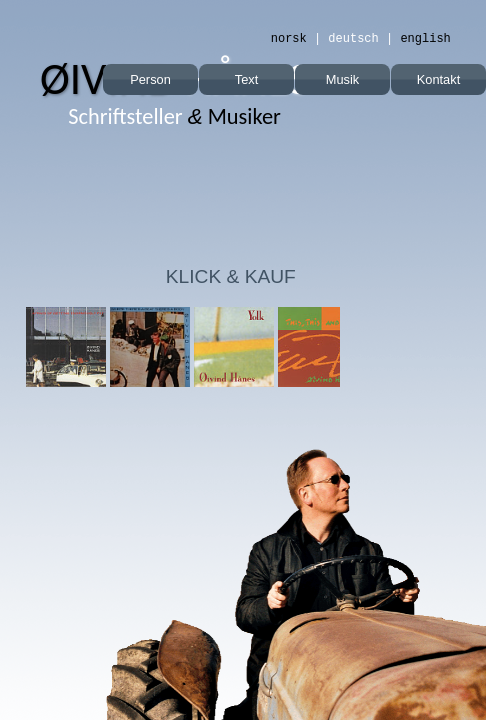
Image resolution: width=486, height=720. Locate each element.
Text (246, 79)
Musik (342, 79)
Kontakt (438, 79)
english (425, 39)
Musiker (174, 116)
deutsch (353, 39)
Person (150, 79)
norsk (289, 39)
